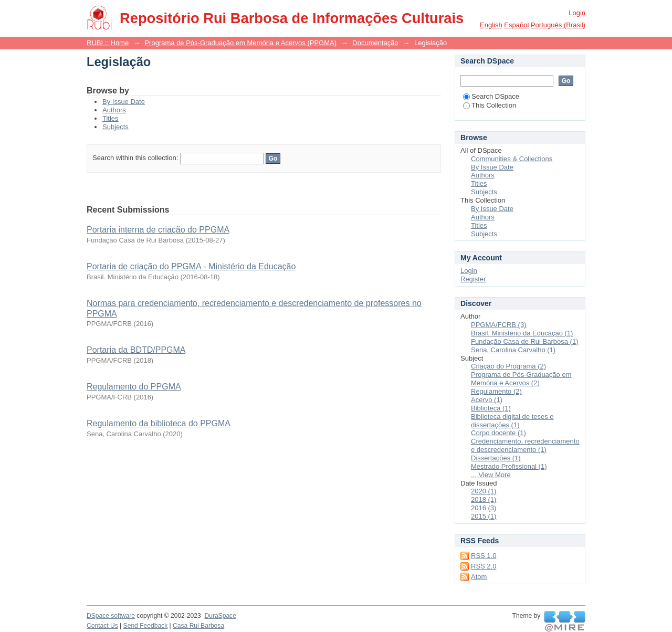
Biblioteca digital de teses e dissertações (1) (512, 421)
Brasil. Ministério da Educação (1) (522, 333)
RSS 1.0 (484, 556)
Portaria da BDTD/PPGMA (136, 350)
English (491, 25)
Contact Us (102, 626)
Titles (111, 118)
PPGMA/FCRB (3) (498, 325)
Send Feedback (146, 626)
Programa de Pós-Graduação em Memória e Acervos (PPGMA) (240, 43)
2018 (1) (484, 499)
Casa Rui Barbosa (198, 626)
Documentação (375, 43)
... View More (491, 475)
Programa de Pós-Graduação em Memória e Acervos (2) (521, 379)
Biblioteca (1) (491, 408)
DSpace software (111, 616)
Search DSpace (491, 96)
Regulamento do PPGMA (134, 387)
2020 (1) (484, 491)
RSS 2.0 (484, 566)
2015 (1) (484, 516)
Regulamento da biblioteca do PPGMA (158, 423)
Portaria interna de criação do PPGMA (158, 230)
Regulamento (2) (496, 391)
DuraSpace (220, 616)
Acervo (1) (487, 400)
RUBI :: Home (108, 43)
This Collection (490, 105)
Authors (114, 110)
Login (577, 13)
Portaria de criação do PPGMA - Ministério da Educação (191, 266)
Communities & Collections (512, 159)
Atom (479, 577)
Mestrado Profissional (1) (509, 466)
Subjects (115, 127)
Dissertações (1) (496, 458)
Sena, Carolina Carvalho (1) (513, 350)
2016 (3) (484, 508)
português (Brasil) (558, 25)
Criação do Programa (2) (508, 366)
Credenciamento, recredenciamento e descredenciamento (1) (525, 445)
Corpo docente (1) (498, 433)
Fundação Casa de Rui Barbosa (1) (525, 341)
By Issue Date (124, 102)
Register (473, 279)
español (516, 25)
